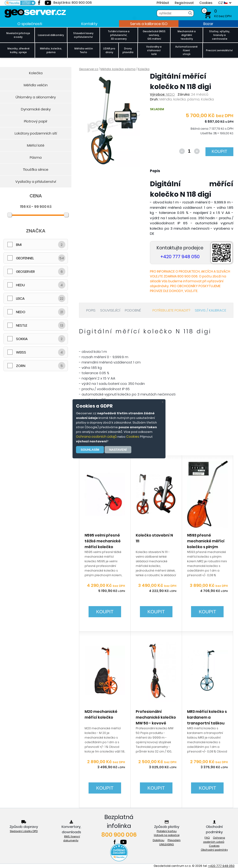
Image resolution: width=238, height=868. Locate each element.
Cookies (133, 437)
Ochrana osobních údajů (96, 437)
